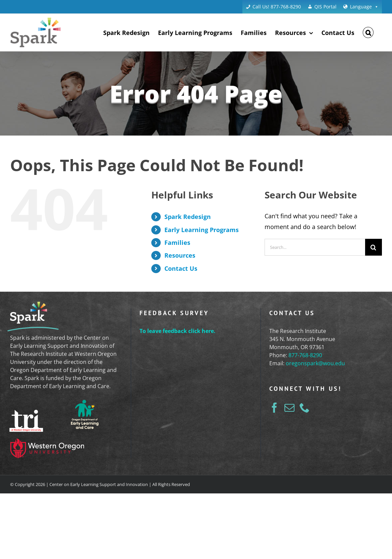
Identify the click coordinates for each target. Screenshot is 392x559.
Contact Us (181, 268)
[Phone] (305, 408)
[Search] (374, 247)
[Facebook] (274, 408)
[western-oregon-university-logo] (47, 443)
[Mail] (289, 408)
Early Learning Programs (202, 230)
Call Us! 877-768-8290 (277, 7)
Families (177, 243)
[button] (368, 32)
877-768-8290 (305, 355)
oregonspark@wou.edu (315, 363)
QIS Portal (325, 7)
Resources (180, 255)
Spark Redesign (188, 217)
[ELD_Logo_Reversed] (85, 401)
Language (364, 7)
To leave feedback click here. (178, 331)
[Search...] (315, 247)
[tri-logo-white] (26, 414)
